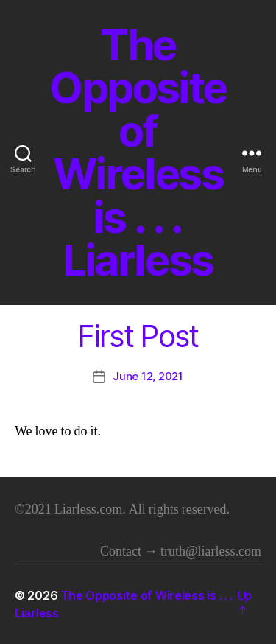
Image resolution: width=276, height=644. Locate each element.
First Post (138, 336)
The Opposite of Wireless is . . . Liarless (138, 153)
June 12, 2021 (148, 376)
